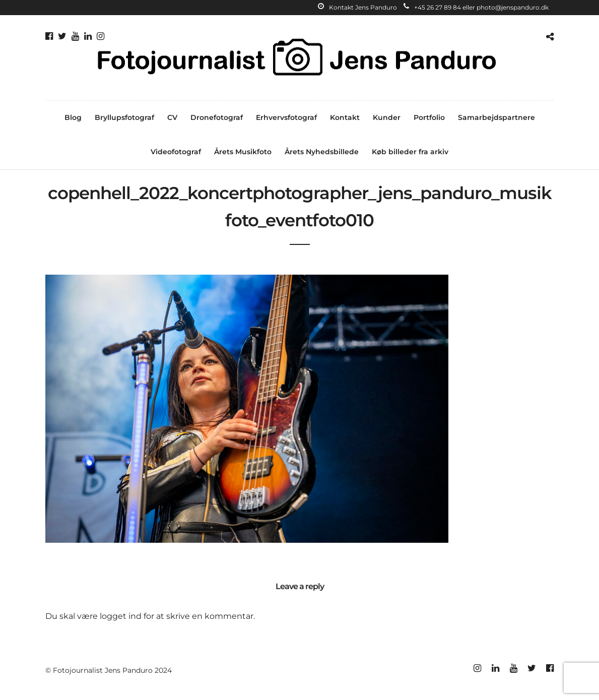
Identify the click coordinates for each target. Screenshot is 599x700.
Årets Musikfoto (243, 152)
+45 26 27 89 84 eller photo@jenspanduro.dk (476, 7)
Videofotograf (176, 152)
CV (172, 117)
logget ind (121, 616)
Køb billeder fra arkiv (410, 152)
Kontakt (345, 117)
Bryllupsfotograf (124, 117)
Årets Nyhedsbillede (322, 152)
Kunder (387, 117)
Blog (73, 117)
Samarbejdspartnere (496, 117)
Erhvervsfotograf (286, 117)
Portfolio (429, 117)
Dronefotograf (217, 117)
